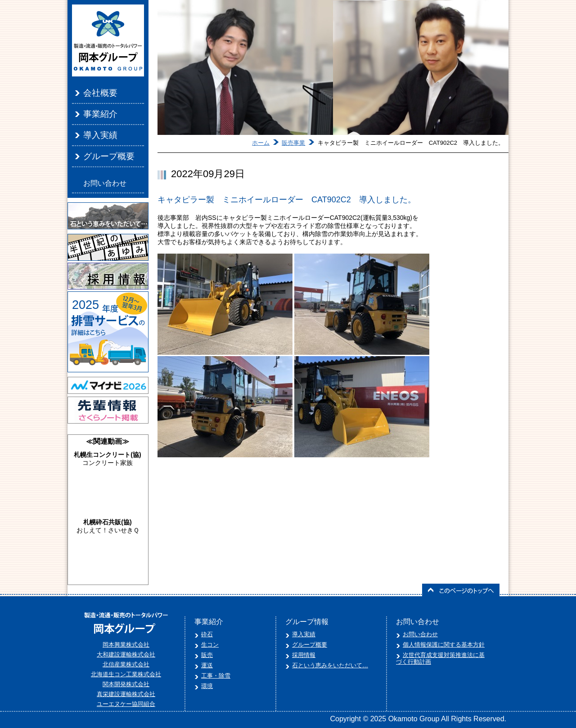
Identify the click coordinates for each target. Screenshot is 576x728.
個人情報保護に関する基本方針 (444, 645)
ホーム (261, 143)
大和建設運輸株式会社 (126, 654)
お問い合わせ (105, 183)
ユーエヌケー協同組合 (126, 704)
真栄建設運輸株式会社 (126, 694)
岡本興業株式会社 (126, 645)
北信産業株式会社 (126, 664)
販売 (207, 655)
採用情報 (304, 655)
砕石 (207, 634)
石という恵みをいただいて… (330, 665)
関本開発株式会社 (126, 684)
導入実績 (100, 135)
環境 (207, 686)
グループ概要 (109, 156)
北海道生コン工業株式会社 (126, 674)
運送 (207, 665)
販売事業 (293, 143)
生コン (210, 645)
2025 (85, 305)
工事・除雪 (216, 676)
